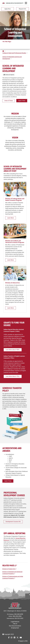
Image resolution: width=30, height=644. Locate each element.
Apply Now (8, 9)
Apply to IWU (23, 641)
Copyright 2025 (8, 634)
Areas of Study (9, 101)
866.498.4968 (17, 616)
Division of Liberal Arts (9, 569)
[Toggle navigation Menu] (26, 3)
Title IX (15, 624)
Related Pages (7, 44)
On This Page (7, 42)
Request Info (22, 9)
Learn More (11, 218)
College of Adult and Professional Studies (14, 53)
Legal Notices (15, 622)
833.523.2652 (19, 618)
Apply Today (22, 101)
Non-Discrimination (15, 626)
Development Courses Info (13, 522)
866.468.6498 (19, 614)
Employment (15, 628)
